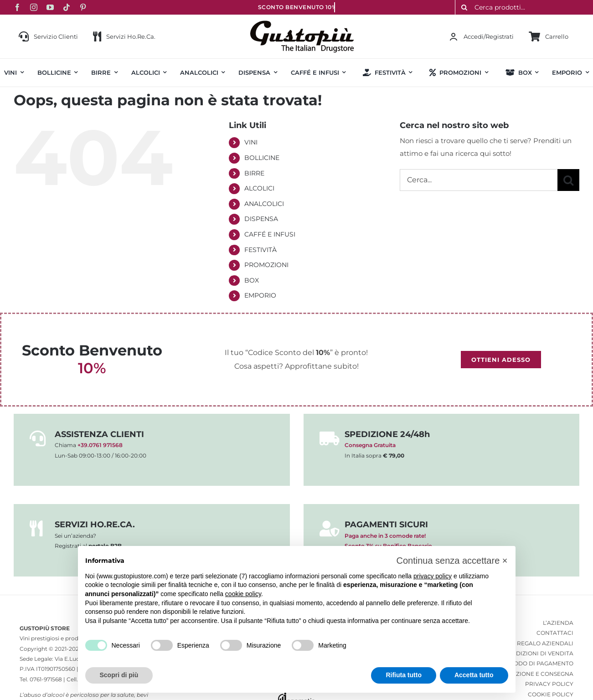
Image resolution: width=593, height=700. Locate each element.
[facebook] (17, 7)
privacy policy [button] (433, 576)
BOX (252, 280)
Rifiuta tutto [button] (404, 675)
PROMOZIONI (266, 265)
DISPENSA (261, 219)
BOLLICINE (262, 158)
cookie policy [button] (243, 594)
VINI (251, 142)
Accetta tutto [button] (474, 675)
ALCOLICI (259, 188)
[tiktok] (67, 7)
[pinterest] (83, 7)
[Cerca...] (479, 180)
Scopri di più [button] (119, 675)
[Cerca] (568, 180)
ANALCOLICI (264, 204)
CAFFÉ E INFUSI (270, 234)
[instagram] (34, 7)
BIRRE (254, 173)
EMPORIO (260, 295)
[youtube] (50, 7)
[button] (452, 561)
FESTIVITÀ (260, 250)
